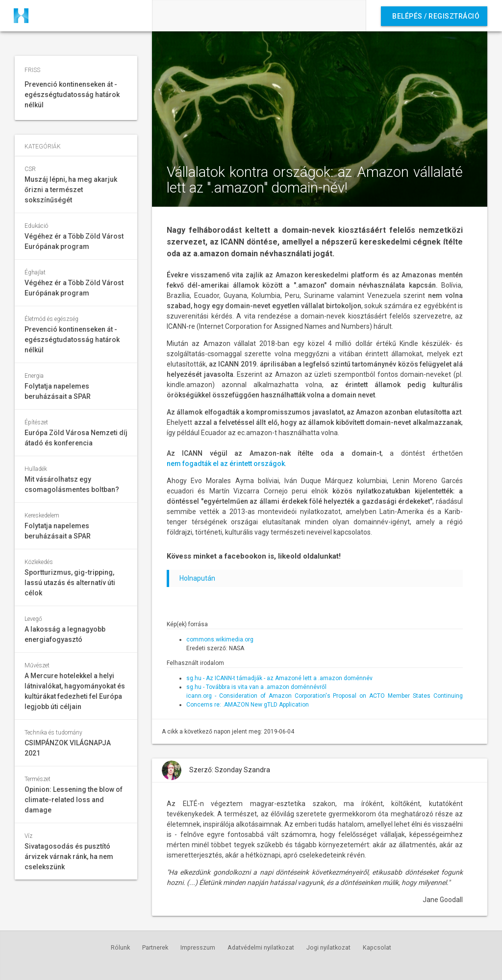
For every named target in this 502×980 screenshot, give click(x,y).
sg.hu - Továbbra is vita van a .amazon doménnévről (256, 687)
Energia (34, 376)
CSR (30, 169)
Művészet (37, 665)
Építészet (36, 422)
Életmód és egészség (51, 319)
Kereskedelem (42, 515)
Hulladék (36, 469)
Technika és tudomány (53, 733)
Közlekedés (39, 562)
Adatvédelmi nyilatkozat (261, 947)
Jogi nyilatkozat (328, 947)
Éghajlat (35, 272)
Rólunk (120, 947)
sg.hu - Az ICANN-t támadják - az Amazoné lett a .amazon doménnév (279, 678)
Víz (28, 836)
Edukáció (36, 226)
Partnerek (155, 947)
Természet (38, 779)
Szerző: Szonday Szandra (230, 770)
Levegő (33, 619)
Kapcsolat (377, 947)
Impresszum (198, 947)
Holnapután (197, 578)
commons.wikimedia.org (220, 639)
